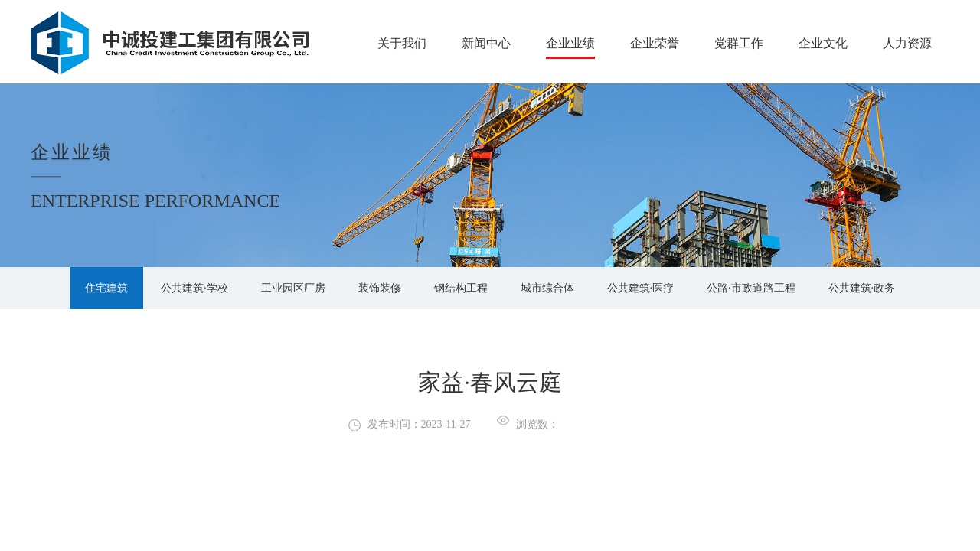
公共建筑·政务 (862, 288)
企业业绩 (570, 43)
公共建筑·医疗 (641, 288)
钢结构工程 (461, 288)
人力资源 (907, 43)
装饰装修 (380, 288)
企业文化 (823, 43)
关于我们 (402, 43)
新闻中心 (486, 43)
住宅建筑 (106, 288)
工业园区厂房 (293, 288)
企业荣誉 (655, 43)
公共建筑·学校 (194, 288)
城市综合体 (547, 288)
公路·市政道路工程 (751, 288)
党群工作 (739, 43)
